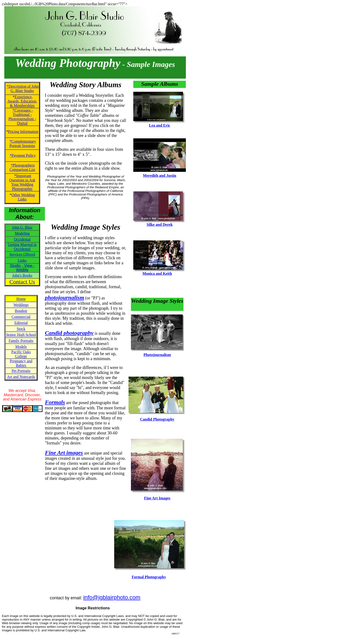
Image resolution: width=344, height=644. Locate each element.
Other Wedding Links (23, 197)
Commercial (21, 317)
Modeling (22, 233)
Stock (21, 329)
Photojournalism (157, 355)
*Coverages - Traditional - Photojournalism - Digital (22, 117)
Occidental (22, 239)
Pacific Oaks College (21, 354)
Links (22, 260)
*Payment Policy (23, 155)
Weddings (21, 305)
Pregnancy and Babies (21, 363)
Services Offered (22, 254)
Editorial (21, 323)
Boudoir (21, 311)
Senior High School (21, 335)
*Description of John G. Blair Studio (23, 89)
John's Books (22, 275)
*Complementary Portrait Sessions (23, 143)
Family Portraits (21, 341)
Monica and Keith (157, 273)
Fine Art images (64, 453)
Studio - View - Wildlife (22, 268)
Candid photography (69, 333)
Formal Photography (149, 577)
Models (21, 347)
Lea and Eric (160, 125)
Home (21, 299)
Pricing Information (23, 132)
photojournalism (64, 298)
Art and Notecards (21, 377)
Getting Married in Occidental (22, 247)
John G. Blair (22, 227)
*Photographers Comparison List (22, 167)
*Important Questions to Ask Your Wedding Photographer (22, 182)
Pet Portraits (21, 371)
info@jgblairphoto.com (112, 597)
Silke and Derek (159, 225)
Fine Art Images (157, 498)
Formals (55, 402)
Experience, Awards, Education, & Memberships (22, 101)
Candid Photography (157, 419)
